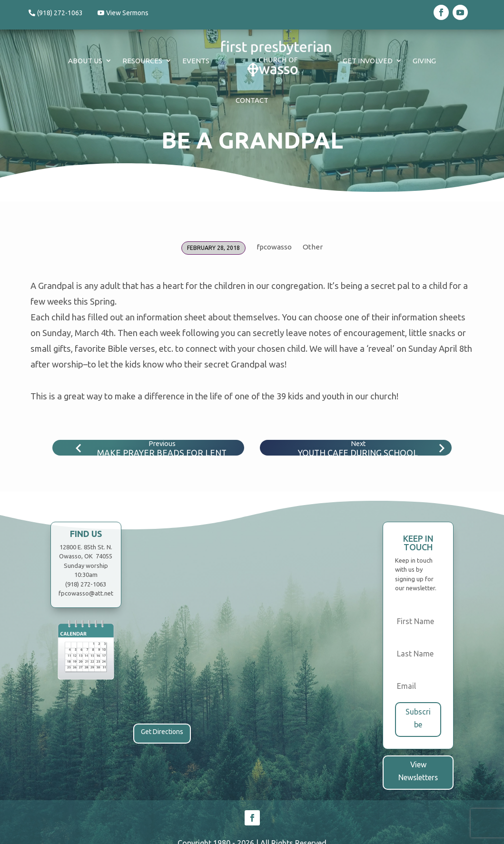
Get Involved (368, 61)
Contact (252, 100)
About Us (85, 61)
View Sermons (130, 13)
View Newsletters (418, 764)
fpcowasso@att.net (86, 593)
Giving (424, 61)
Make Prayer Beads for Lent (162, 453)
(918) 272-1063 (60, 13)
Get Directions (162, 732)
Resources (142, 61)
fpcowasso (274, 247)
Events (196, 61)
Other (313, 247)
